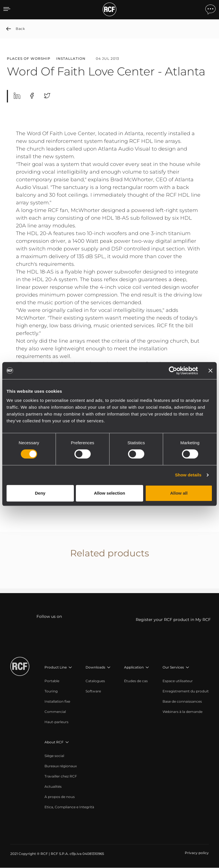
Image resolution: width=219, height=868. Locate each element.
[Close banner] (210, 371)
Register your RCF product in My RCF (173, 620)
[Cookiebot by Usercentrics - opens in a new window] (173, 371)
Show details (188, 475)
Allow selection (109, 493)
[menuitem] (59, 681)
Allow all (179, 493)
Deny (40, 493)
